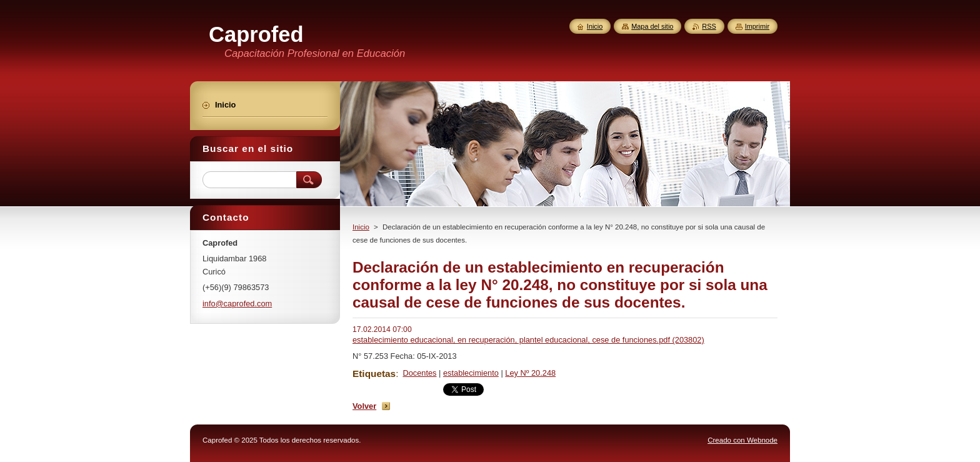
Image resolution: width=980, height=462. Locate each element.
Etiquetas (374, 374)
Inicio (361, 227)
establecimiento (471, 373)
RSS (709, 26)
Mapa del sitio (652, 26)
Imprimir (757, 26)
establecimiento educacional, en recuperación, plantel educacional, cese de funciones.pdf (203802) (528, 340)
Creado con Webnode (742, 440)
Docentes (419, 373)
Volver (364, 406)
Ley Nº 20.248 (530, 373)
